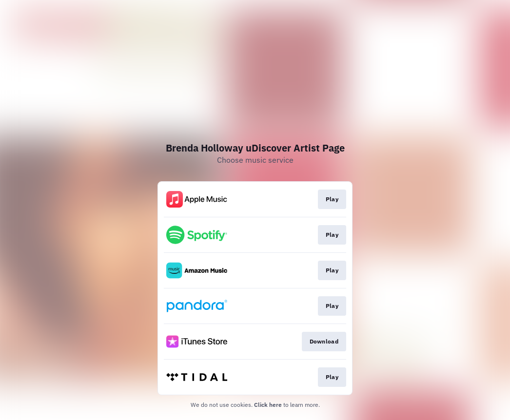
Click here (268, 405)
